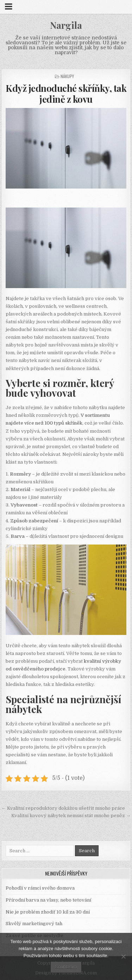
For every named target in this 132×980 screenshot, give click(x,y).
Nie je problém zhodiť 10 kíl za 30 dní (48, 912)
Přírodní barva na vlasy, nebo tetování (48, 900)
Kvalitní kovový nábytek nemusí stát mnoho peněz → (71, 816)
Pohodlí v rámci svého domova (40, 888)
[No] (123, 956)
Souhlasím (66, 967)
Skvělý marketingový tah (34, 924)
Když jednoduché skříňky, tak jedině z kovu (66, 94)
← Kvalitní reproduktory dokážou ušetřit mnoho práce (63, 808)
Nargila (66, 25)
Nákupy (67, 76)
